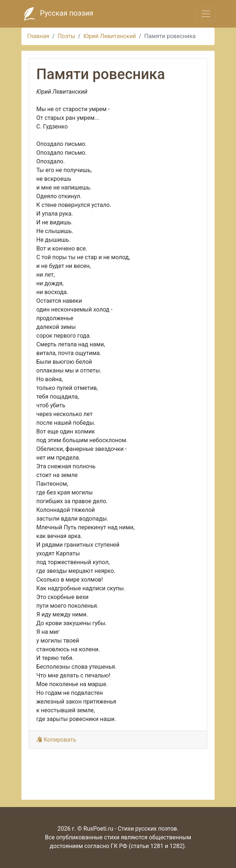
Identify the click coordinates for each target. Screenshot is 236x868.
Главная (38, 36)
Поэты (66, 36)
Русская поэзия (57, 14)
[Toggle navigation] (206, 14)
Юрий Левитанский (110, 36)
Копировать (56, 740)
